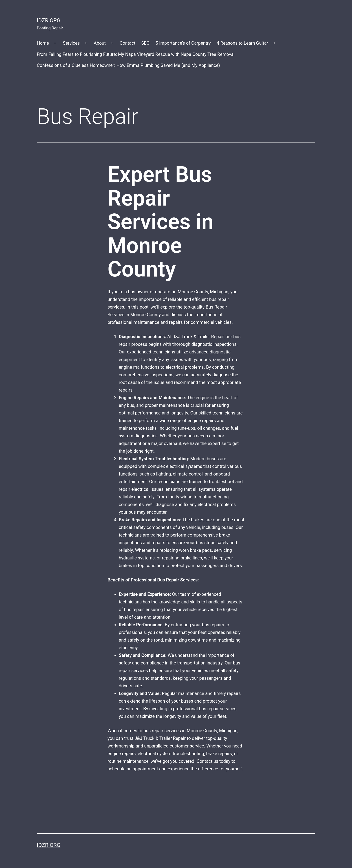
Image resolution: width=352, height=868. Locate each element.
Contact (128, 43)
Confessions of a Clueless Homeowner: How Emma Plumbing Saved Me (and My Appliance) (128, 65)
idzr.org (49, 20)
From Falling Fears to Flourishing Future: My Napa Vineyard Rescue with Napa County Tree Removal (136, 54)
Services (71, 43)
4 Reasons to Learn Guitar (242, 43)
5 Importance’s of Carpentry (183, 43)
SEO (145, 43)
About (100, 43)
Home (43, 43)
